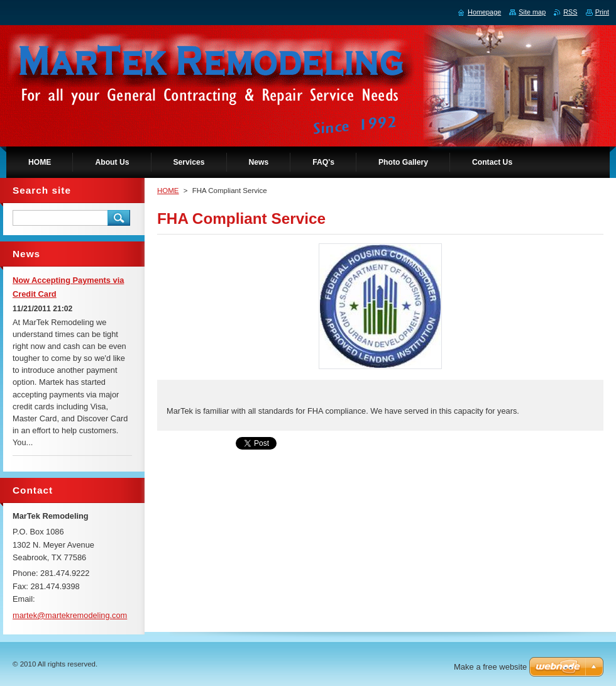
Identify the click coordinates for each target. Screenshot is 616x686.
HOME (168, 191)
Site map (532, 12)
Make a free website (490, 667)
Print (602, 12)
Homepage (484, 12)
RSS (570, 12)
